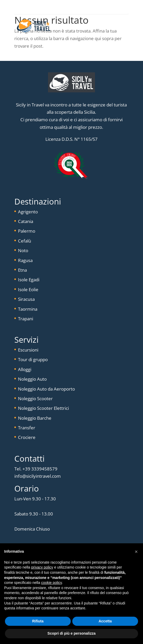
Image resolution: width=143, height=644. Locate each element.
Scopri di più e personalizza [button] (71, 633)
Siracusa (26, 299)
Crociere (27, 437)
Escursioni (28, 350)
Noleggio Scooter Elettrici (43, 408)
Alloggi (25, 369)
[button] (136, 552)
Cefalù (25, 241)
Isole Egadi (29, 280)
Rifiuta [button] (38, 621)
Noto (23, 250)
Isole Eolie (28, 289)
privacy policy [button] (42, 567)
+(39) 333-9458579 (76, 7)
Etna (22, 270)
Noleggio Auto (32, 379)
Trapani (26, 319)
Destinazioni (38, 201)
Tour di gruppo (33, 359)
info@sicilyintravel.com (38, 476)
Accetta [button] (105, 621)
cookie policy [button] (52, 583)
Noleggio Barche (35, 418)
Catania (26, 221)
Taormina (28, 309)
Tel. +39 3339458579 (36, 469)
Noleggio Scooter (35, 398)
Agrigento (28, 212)
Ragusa (25, 260)
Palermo (27, 231)
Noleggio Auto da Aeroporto (46, 389)
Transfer (27, 428)
